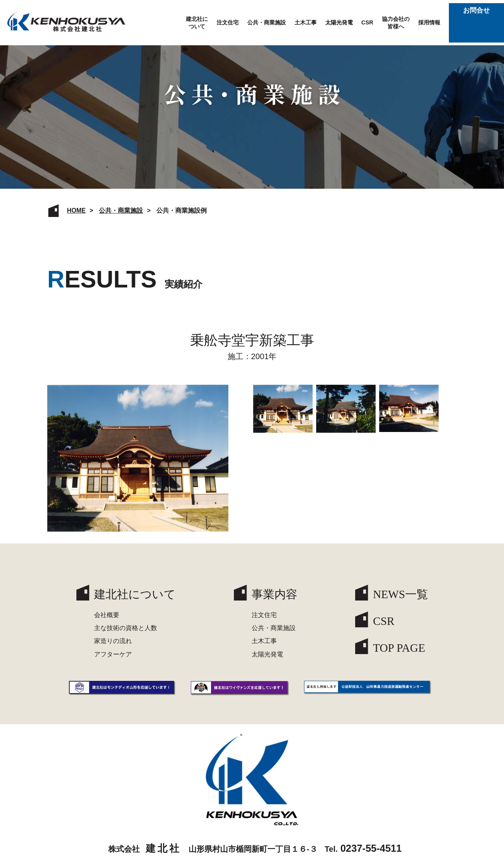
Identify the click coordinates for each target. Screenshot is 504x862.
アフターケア (113, 654)
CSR (367, 22)
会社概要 (107, 615)
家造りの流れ (113, 641)
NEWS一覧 (400, 594)
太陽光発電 (339, 22)
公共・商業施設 (267, 22)
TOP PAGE (399, 648)
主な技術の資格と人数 (126, 628)
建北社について (197, 23)
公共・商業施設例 (182, 210)
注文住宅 (228, 22)
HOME (76, 210)
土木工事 (306, 22)
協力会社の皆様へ (396, 23)
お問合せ (476, 22)
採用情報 (429, 22)
